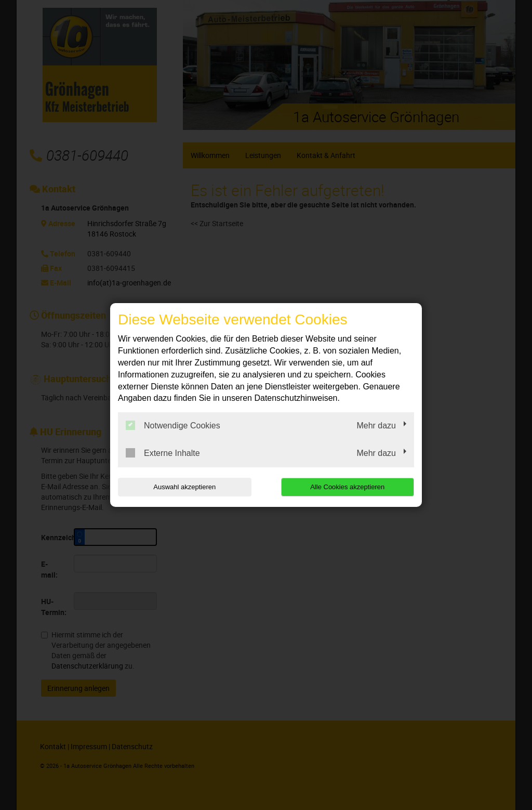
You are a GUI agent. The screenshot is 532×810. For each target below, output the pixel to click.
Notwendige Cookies (173, 425)
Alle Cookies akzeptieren (347, 487)
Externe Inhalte (163, 453)
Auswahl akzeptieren (184, 487)
